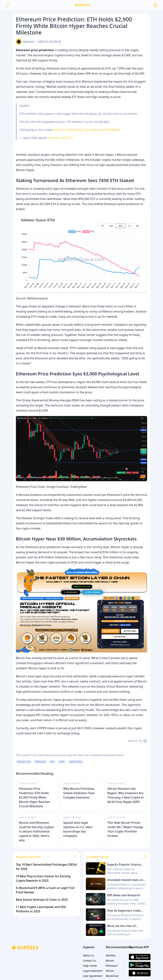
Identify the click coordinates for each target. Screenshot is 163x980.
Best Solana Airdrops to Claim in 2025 (42, 900)
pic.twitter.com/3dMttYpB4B (103, 130)
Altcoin (110, 971)
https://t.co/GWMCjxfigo (69, 130)
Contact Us (89, 961)
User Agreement (93, 976)
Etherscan (40, 762)
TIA (52, 762)
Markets (29, 42)
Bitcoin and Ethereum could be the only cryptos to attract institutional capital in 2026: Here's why (36, 831)
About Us (88, 955)
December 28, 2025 (60, 138)
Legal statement (93, 971)
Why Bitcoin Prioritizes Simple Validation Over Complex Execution (79, 793)
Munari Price (24, 762)
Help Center (90, 966)
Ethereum (112, 966)
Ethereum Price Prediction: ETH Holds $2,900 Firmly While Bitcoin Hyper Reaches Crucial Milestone (35, 797)
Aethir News (76, 762)
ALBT (62, 762)
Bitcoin (110, 961)
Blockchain (112, 976)
